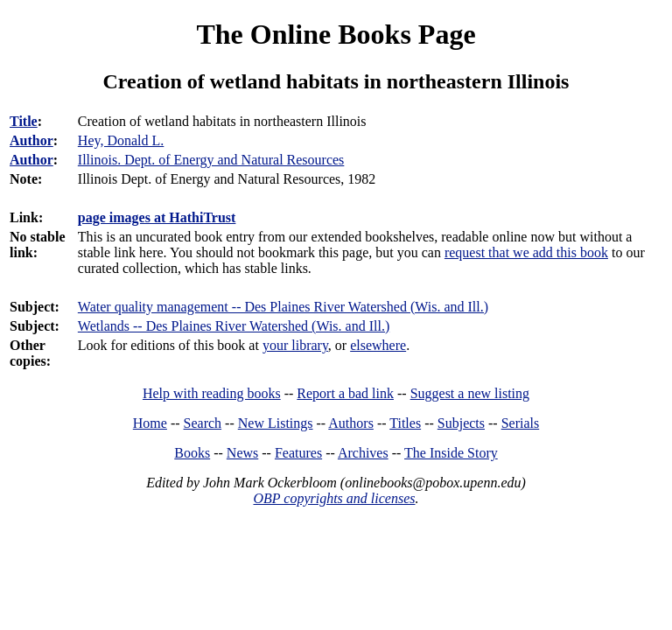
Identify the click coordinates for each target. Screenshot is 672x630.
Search (203, 423)
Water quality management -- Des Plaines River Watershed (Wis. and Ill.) (283, 307)
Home (150, 423)
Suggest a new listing (470, 393)
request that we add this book (526, 252)
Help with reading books (212, 393)
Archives (363, 453)
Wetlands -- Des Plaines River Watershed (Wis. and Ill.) (234, 326)
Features (298, 453)
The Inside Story (451, 453)
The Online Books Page (336, 34)
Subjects (461, 423)
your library (295, 345)
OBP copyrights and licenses (334, 498)
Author (31, 140)
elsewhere (378, 345)
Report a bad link (345, 393)
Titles (405, 423)
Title (24, 121)
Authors (351, 423)
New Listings (276, 423)
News (242, 453)
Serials (521, 423)
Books (192, 453)
